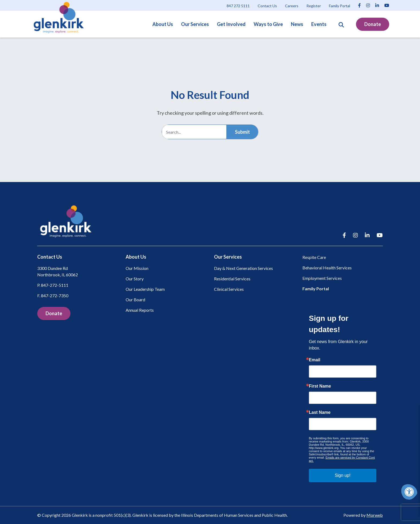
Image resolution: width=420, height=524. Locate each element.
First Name (320, 386)
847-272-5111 (55, 285)
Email (315, 360)
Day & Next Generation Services (243, 268)
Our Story (135, 279)
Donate (373, 24)
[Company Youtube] (387, 5)
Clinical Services (229, 289)
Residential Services (232, 279)
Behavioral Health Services (327, 268)
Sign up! (343, 475)
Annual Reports (140, 310)
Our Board (135, 300)
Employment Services (322, 278)
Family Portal (316, 289)
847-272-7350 (55, 296)
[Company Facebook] (359, 5)
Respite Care (314, 257)
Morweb (375, 515)
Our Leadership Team (145, 289)
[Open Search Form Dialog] (341, 24)
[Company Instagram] (368, 5)
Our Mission (137, 268)
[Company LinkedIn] (377, 5)
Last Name (320, 412)
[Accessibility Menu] (409, 492)
